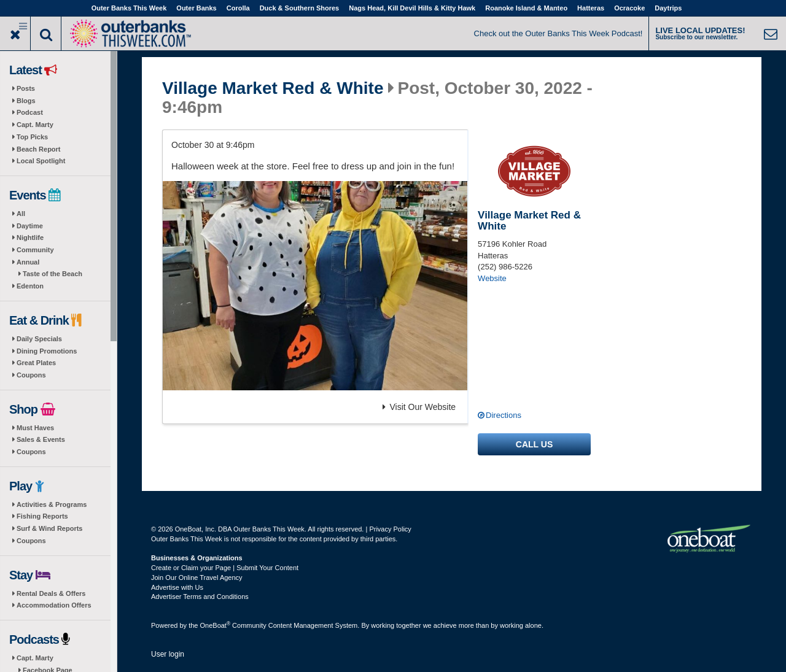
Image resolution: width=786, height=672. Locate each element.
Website (492, 278)
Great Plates (36, 363)
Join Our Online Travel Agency (197, 577)
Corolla (238, 8)
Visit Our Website (419, 407)
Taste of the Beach (53, 274)
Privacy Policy (390, 529)
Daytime (30, 226)
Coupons (31, 375)
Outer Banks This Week (129, 8)
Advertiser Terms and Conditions (200, 597)
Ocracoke (629, 8)
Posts (26, 88)
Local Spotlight (41, 161)
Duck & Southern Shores (300, 8)
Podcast (30, 112)
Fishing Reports (42, 516)
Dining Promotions (47, 351)
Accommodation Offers (54, 605)
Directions (504, 415)
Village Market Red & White (273, 88)
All (21, 214)
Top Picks (32, 137)
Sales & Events (41, 439)
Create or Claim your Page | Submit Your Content (225, 568)
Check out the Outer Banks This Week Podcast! (558, 33)
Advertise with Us (177, 587)
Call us (534, 444)
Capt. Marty (35, 125)
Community (35, 250)
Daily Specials (39, 339)
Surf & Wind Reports (49, 528)
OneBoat (216, 625)
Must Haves (35, 428)
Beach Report (39, 149)
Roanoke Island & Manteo (526, 8)
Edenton (30, 286)
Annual (28, 262)
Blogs (26, 101)
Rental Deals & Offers (51, 593)
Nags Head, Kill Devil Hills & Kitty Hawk (412, 8)
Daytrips (668, 8)
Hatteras (591, 8)
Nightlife (30, 238)
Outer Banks (196, 8)
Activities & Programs (52, 504)
